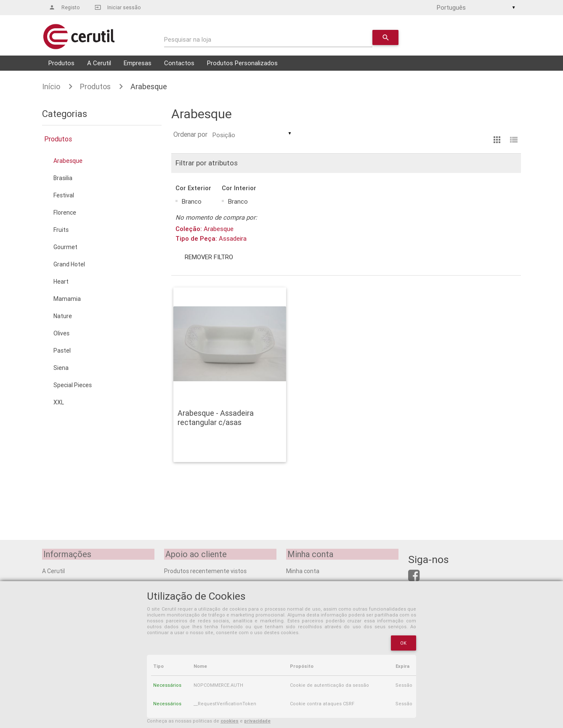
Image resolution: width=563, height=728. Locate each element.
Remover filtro (210, 257)
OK (404, 643)
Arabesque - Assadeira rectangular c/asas (216, 418)
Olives (61, 333)
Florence (65, 213)
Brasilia (63, 178)
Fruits (61, 230)
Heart (61, 282)
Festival (64, 195)
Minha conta (303, 571)
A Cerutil (99, 63)
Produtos (61, 63)
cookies (230, 721)
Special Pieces (73, 385)
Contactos (179, 63)
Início (51, 86)
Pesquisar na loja (188, 39)
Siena (61, 368)
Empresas (138, 63)
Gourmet (65, 247)
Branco (192, 201)
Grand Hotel (69, 264)
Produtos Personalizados (242, 63)
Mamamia (67, 299)
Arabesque (149, 86)
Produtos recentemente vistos (205, 571)
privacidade (257, 721)
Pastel (62, 351)
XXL (59, 402)
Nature (63, 316)
